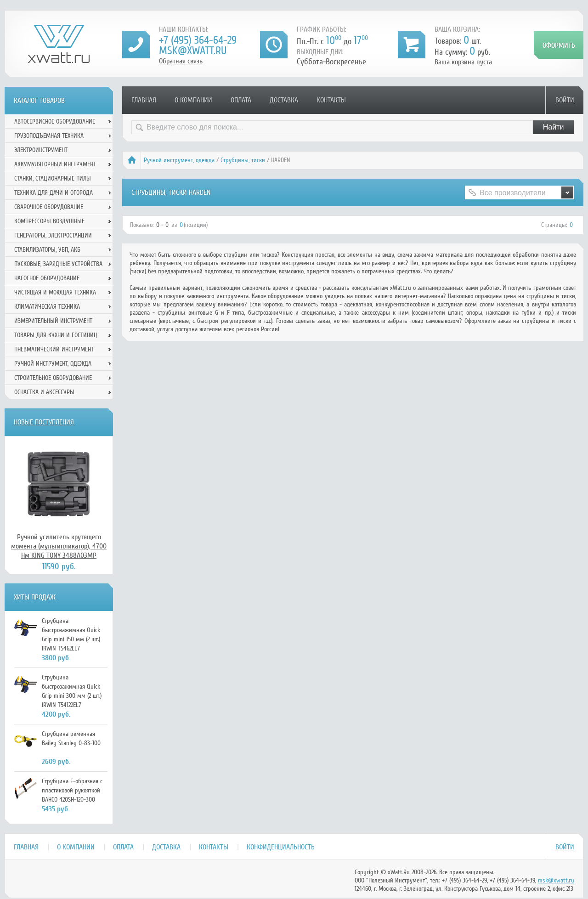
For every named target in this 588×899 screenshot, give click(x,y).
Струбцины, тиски (243, 160)
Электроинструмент (41, 150)
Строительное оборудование (53, 378)
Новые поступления (44, 422)
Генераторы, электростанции (53, 235)
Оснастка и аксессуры (44, 392)
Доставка (284, 100)
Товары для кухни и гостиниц (56, 335)
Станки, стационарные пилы (53, 178)
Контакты (331, 100)
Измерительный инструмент (53, 321)
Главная (144, 100)
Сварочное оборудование (49, 207)
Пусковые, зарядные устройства (58, 264)
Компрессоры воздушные (49, 221)
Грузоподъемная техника (49, 136)
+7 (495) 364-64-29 (198, 40)
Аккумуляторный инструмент (55, 164)
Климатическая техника (47, 307)
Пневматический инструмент (54, 349)
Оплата (241, 100)
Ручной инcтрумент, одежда (179, 160)
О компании (193, 100)
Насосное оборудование (47, 278)
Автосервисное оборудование (55, 122)
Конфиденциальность (281, 847)
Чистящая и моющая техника (55, 292)
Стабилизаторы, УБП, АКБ (47, 250)
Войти (565, 100)
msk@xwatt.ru (193, 51)
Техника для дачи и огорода (54, 193)
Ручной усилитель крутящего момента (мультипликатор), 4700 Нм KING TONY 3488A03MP (59, 546)
